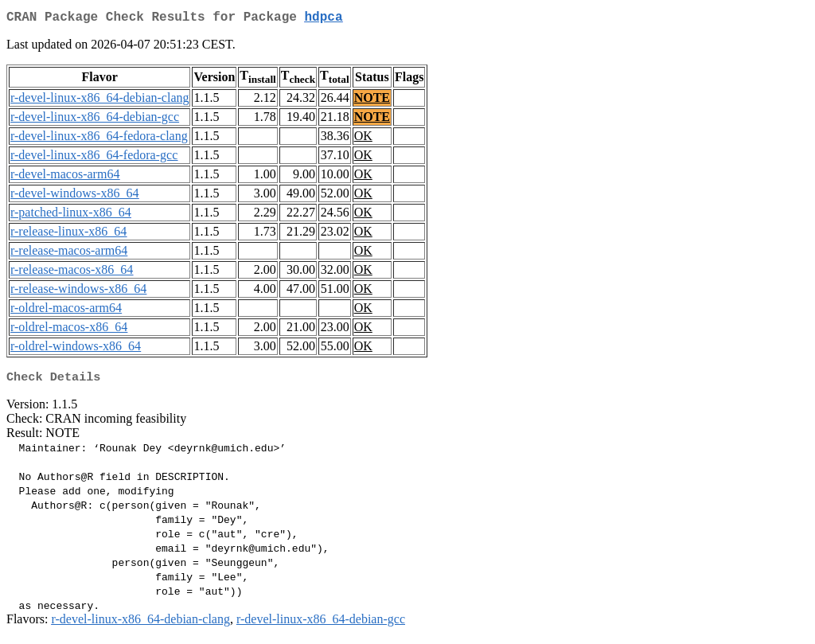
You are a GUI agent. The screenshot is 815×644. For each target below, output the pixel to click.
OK (363, 139)
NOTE (372, 101)
